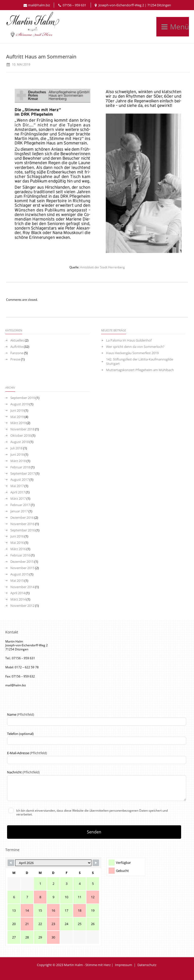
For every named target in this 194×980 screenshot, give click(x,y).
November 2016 (22, 524)
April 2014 (18, 593)
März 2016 (18, 549)
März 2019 (18, 423)
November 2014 (22, 587)
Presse (15, 359)
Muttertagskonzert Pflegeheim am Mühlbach (140, 370)
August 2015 (20, 574)
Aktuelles (17, 340)
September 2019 (23, 398)
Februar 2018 (20, 467)
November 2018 (22, 429)
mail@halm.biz (39, 5)
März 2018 (18, 461)
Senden (94, 832)
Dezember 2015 (22, 562)
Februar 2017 (20, 505)
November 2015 (22, 568)
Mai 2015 (17, 581)
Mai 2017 (17, 486)
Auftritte (17, 347)
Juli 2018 (16, 448)
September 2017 (23, 474)
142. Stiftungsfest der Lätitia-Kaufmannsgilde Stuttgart (140, 362)
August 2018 (20, 442)
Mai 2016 (17, 543)
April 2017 (18, 492)
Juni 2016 (17, 536)
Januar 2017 (19, 511)
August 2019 (20, 404)
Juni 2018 (17, 455)
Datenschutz (147, 965)
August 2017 (20, 480)
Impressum (124, 965)
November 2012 (22, 606)
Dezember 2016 (22, 518)
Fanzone (17, 353)
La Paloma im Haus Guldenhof (129, 340)
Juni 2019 (17, 411)
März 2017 (18, 499)
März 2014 (18, 599)
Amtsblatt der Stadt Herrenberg (102, 267)
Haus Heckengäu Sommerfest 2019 (132, 353)
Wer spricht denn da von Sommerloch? (135, 347)
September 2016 (23, 530)
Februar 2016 (20, 555)
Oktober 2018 (21, 436)
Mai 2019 (17, 417)
